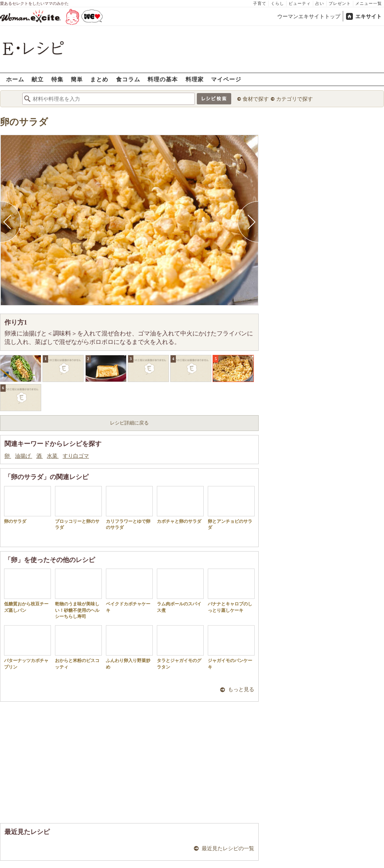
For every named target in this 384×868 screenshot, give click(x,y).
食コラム (128, 79)
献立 (38, 79)
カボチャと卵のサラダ (180, 505)
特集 (57, 79)
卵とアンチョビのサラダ (231, 508)
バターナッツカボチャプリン (27, 647)
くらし (277, 3)
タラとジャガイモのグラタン (180, 647)
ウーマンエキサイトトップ (309, 16)
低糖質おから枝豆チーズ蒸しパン (27, 590)
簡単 (77, 79)
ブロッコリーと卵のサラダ (78, 508)
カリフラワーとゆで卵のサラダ (129, 508)
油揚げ (23, 456)
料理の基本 (163, 79)
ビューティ (300, 3)
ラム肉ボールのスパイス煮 (180, 590)
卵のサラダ (24, 122)
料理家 (195, 79)
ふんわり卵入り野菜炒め (129, 647)
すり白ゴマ (76, 456)
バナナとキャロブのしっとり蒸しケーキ (231, 590)
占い (320, 3)
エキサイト (368, 16)
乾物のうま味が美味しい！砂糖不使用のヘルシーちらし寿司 (78, 594)
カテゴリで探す (294, 99)
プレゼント (340, 3)
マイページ (226, 79)
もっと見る (241, 689)
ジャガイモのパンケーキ (231, 647)
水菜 (53, 456)
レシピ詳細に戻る (129, 423)
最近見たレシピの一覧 (228, 848)
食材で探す (256, 99)
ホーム (15, 79)
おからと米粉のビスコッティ (78, 647)
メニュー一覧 (369, 3)
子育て (260, 3)
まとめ (99, 79)
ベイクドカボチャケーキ (129, 590)
